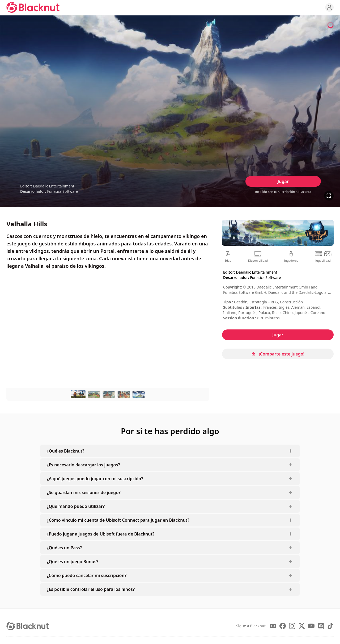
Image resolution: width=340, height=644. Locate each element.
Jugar (283, 181)
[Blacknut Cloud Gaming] (33, 7)
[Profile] (329, 7)
